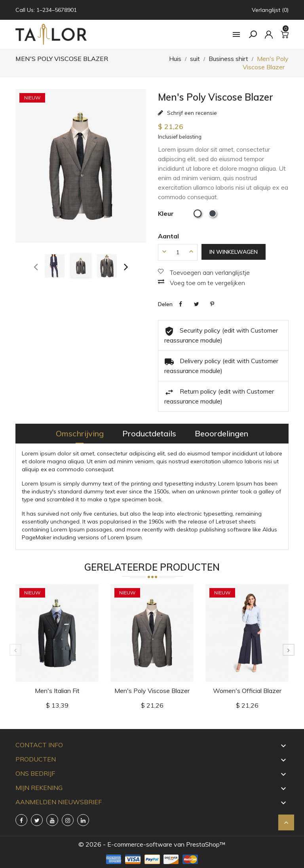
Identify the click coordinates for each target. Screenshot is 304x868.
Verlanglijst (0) (270, 10)
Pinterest (212, 304)
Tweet (196, 304)
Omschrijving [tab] (80, 433)
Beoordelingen (221, 433)
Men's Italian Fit (57, 691)
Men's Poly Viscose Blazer (152, 691)
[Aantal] (178, 252)
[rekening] (269, 34)
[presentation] (36, 266)
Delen (180, 304)
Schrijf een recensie (191, 113)
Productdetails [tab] (149, 433)
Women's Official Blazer (247, 691)
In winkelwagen (234, 252)
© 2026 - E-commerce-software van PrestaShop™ (152, 844)
